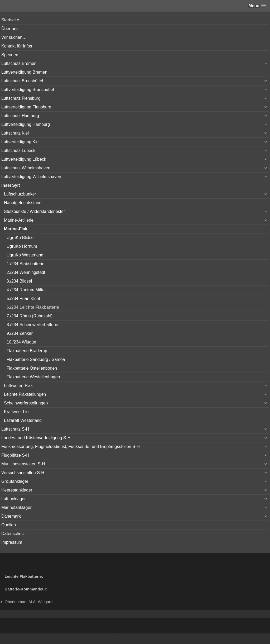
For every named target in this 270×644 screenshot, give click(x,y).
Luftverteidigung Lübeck (24, 159)
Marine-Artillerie (19, 220)
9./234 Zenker (20, 333)
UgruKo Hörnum (22, 246)
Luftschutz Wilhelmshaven (26, 168)
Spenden (10, 55)
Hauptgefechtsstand (23, 203)
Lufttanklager (14, 499)
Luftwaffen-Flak (18, 386)
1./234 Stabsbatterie (25, 264)
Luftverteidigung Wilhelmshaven (31, 177)
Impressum (12, 542)
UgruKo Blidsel (21, 238)
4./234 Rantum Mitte (26, 290)
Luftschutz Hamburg (20, 116)
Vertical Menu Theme (145, 639)
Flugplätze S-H (15, 455)
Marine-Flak (16, 229)
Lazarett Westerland (23, 420)
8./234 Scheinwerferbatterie (32, 325)
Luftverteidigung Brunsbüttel (28, 90)
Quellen (9, 525)
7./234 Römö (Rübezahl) (30, 316)
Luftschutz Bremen (19, 63)
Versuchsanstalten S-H (23, 473)
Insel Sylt (11, 185)
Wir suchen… (14, 37)
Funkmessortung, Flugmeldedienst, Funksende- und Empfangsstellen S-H (71, 447)
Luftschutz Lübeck (18, 151)
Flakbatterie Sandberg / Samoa (36, 359)
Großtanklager (15, 481)
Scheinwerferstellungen (26, 403)
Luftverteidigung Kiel (20, 142)
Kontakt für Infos (17, 46)
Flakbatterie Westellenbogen (33, 377)
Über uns (10, 29)
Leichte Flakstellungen (25, 394)
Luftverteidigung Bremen (24, 72)
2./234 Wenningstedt (26, 272)
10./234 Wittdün (21, 342)
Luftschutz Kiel (15, 133)
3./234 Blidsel (19, 281)
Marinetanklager (16, 507)
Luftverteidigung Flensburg (26, 107)
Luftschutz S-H (15, 429)
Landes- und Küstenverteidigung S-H (36, 438)
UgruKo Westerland (25, 255)
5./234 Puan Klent (23, 299)
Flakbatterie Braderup (27, 351)
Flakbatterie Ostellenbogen (32, 368)
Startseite (10, 20)
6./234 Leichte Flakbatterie (33, 307)
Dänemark (11, 516)
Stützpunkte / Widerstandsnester (34, 211)
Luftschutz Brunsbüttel (22, 81)
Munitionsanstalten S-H (23, 464)
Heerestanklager (17, 490)
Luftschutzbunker (20, 194)
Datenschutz (13, 534)
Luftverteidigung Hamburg (26, 124)
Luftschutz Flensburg (21, 98)
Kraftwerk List (17, 412)
